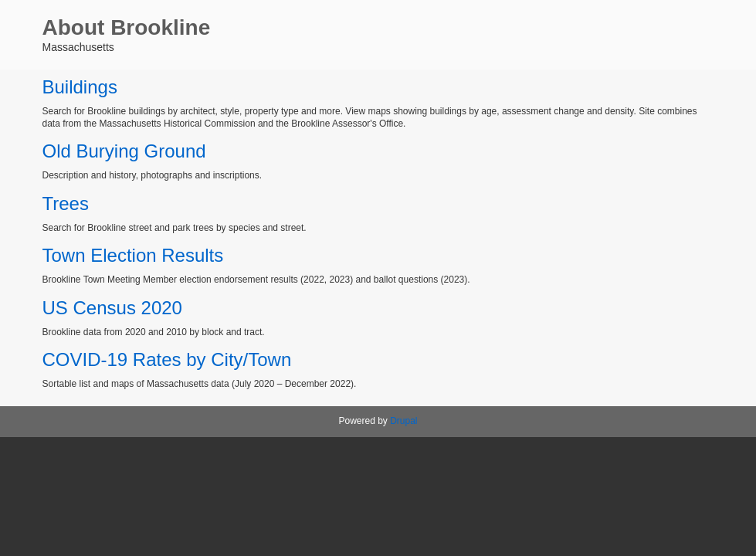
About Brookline (127, 27)
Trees (66, 203)
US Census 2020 (112, 308)
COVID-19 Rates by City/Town (167, 359)
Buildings (80, 87)
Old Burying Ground (124, 151)
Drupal (403, 421)
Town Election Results (133, 255)
